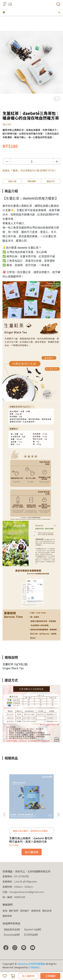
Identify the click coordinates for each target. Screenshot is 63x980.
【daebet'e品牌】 (33, 929)
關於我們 (14, 911)
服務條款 (7, 916)
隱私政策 (47, 911)
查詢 (5, 911)
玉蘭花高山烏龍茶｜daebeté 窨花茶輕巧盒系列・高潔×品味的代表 (31, 840)
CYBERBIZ (34, 967)
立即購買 (50, 976)
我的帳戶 (25, 911)
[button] (58, 814)
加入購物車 (28, 976)
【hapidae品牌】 (12, 935)
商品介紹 (12, 181)
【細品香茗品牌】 (12, 929)
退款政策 (36, 911)
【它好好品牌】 (31, 935)
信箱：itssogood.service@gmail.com (23, 892)
